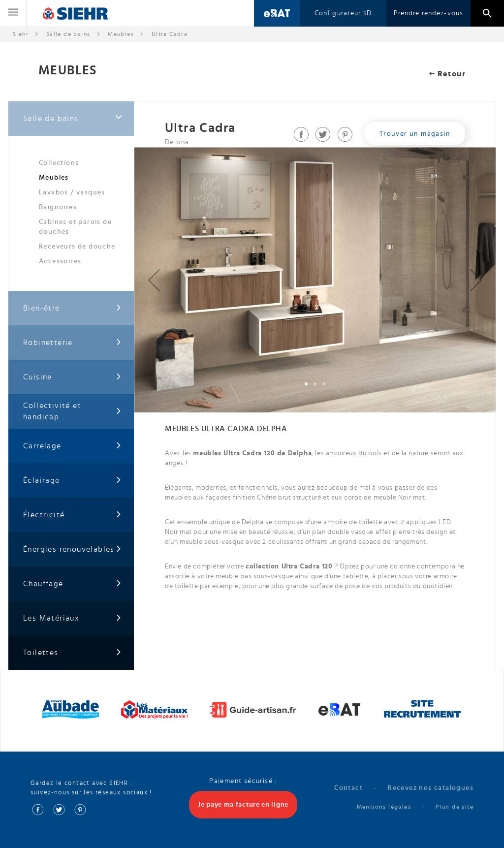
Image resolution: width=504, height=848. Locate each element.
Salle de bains (68, 34)
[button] (154, 280)
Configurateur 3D (343, 13)
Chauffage (72, 584)
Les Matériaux (72, 618)
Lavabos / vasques (72, 192)
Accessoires (60, 261)
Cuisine (72, 377)
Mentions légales (384, 807)
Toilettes (72, 653)
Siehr (21, 34)
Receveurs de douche (77, 247)
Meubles (54, 178)
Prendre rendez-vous (428, 13)
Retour (447, 74)
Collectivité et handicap (72, 411)
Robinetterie (72, 343)
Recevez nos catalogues (431, 788)
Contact (348, 788)
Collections (59, 163)
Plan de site (455, 807)
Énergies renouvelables (72, 550)
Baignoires (58, 207)
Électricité (72, 515)
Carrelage (72, 446)
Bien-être (72, 308)
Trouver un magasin (415, 134)
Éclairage (72, 481)
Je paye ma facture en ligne (243, 805)
